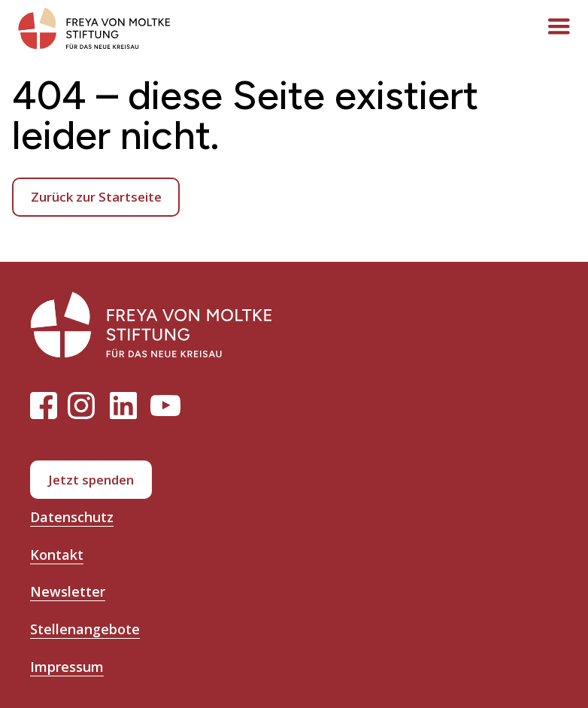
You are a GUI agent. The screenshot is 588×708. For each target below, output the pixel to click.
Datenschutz (72, 517)
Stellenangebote (85, 629)
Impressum (67, 667)
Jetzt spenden (91, 480)
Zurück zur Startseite (96, 197)
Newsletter (68, 591)
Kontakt (57, 555)
